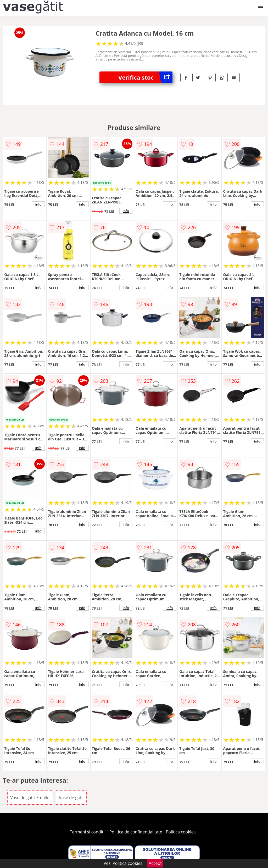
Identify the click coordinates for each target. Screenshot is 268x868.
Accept (155, 863)
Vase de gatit (71, 798)
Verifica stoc (145, 77)
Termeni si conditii (88, 832)
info (38, 204)
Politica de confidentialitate (136, 832)
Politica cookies (181, 832)
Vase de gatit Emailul (30, 798)
